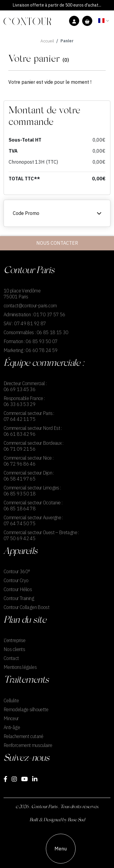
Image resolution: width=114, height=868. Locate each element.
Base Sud (76, 820)
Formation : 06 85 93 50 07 (31, 341)
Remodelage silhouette (26, 709)
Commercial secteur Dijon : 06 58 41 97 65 (29, 476)
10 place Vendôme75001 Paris (22, 294)
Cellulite (11, 700)
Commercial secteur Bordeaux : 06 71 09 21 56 (33, 446)
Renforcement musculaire (28, 745)
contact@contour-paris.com (30, 306)
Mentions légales (20, 667)
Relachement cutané (24, 736)
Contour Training (19, 598)
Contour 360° (17, 571)
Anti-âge (12, 727)
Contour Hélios (18, 589)
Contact (11, 658)
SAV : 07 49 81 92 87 (25, 323)
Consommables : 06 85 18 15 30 (36, 332)
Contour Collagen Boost (26, 607)
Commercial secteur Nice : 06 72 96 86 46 (28, 461)
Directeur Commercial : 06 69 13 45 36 (25, 386)
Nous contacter (57, 243)
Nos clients (14, 649)
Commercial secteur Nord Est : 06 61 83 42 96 (33, 431)
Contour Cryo (16, 580)
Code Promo (57, 213)
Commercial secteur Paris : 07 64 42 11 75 (29, 416)
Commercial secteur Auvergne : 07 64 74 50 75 (33, 520)
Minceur (11, 718)
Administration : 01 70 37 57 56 (34, 314)
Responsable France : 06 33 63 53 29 (24, 401)
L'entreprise (14, 640)
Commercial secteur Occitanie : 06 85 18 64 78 (33, 506)
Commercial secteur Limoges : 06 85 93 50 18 (32, 491)
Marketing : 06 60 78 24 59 (31, 350)
